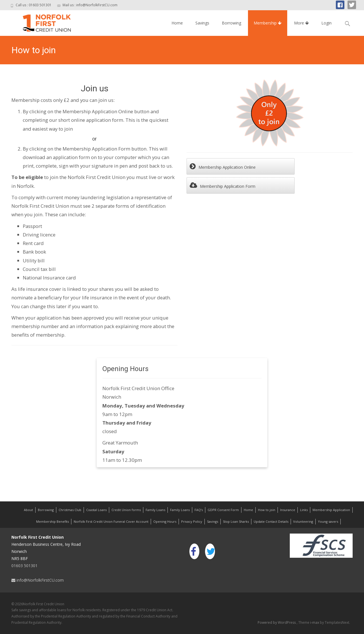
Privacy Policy (192, 521)
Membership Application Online (227, 167)
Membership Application (331, 510)
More (301, 23)
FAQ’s (199, 510)
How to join (267, 510)
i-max (315, 622)
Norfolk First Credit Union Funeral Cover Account (111, 521)
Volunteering (303, 521)
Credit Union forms (126, 510)
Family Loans (155, 510)
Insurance (288, 510)
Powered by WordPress (277, 622)
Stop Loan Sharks (236, 521)
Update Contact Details (271, 521)
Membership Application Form (228, 186)
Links (304, 510)
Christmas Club (70, 510)
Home (177, 23)
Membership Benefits (52, 521)
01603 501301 (24, 566)
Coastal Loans (96, 510)
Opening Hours (165, 521)
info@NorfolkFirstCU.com (38, 580)
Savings (202, 23)
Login (326, 23)
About (28, 510)
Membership (268, 23)
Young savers (328, 521)
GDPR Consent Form (223, 510)
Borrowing (231, 23)
